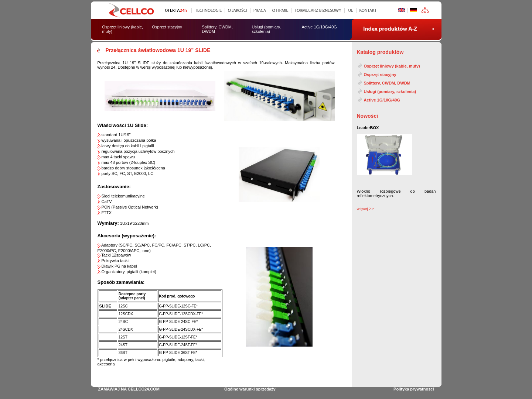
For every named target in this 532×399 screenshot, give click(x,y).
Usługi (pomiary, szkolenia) (390, 92)
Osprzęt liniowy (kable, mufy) (392, 66)
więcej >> (365, 209)
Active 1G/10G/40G (382, 100)
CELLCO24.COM (144, 389)
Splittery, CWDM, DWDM (387, 83)
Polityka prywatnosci (414, 389)
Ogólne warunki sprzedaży (250, 389)
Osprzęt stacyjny (380, 75)
